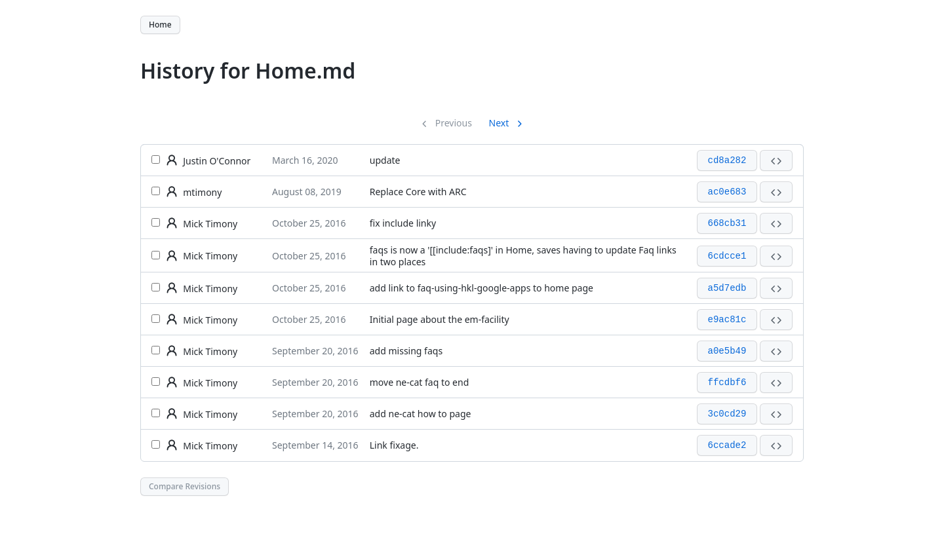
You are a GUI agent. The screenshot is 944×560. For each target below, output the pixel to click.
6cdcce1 (727, 256)
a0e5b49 (727, 351)
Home (160, 25)
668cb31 (727, 223)
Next (500, 123)
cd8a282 (727, 160)
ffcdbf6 (727, 383)
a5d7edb (727, 288)
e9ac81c (727, 320)
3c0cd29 (727, 414)
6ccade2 (727, 445)
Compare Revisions (185, 486)
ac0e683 (727, 192)
